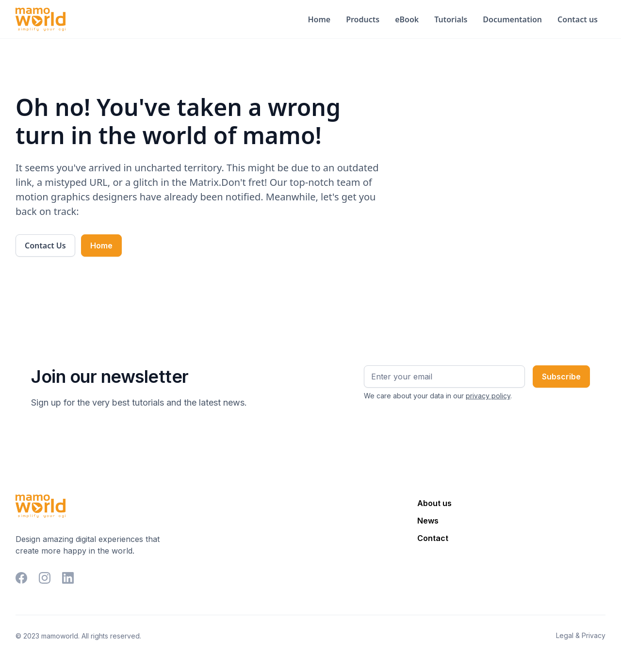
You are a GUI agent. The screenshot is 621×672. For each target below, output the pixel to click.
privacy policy (488, 396)
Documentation (512, 19)
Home (319, 19)
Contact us (578, 19)
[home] (41, 19)
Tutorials (451, 19)
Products (363, 19)
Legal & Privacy (581, 635)
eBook (407, 19)
